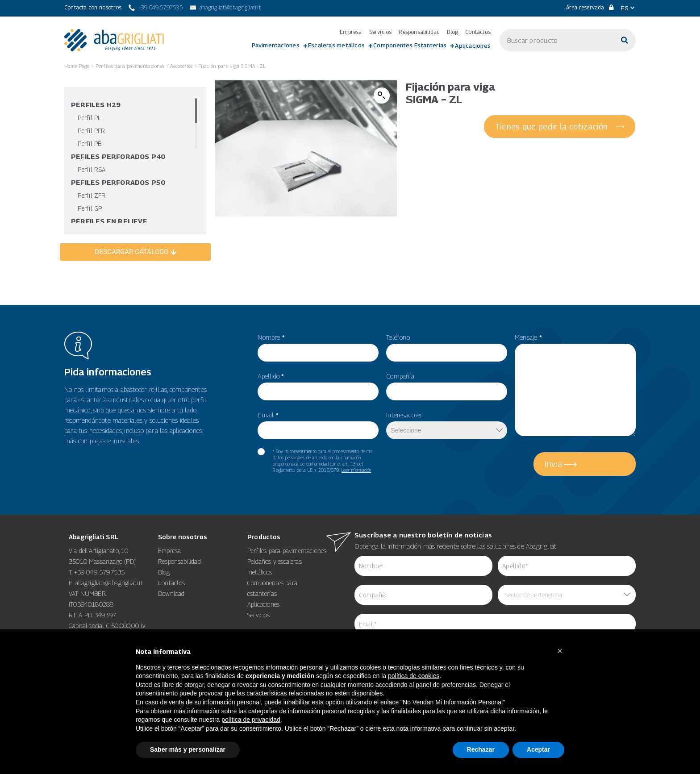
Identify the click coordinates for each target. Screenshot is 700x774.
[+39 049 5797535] (156, 8)
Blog (452, 32)
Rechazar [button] (481, 749)
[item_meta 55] (318, 353)
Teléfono (398, 337)
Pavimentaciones (276, 45)
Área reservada (590, 7)
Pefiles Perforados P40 (118, 156)
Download (171, 593)
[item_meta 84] (423, 595)
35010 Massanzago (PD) (102, 561)
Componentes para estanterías (272, 588)
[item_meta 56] (318, 391)
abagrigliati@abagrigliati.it (109, 583)
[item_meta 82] (318, 430)
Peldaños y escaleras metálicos (275, 567)
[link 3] (114, 40)
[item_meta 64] (495, 624)
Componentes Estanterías (410, 45)
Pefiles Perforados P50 (118, 182)
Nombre (271, 337)
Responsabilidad (419, 32)
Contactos (478, 32)
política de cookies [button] (414, 676)
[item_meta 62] (423, 566)
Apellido (271, 376)
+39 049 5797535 (100, 572)
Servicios (381, 32)
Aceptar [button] (538, 749)
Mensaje (528, 337)
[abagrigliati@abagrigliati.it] (225, 8)
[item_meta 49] (447, 353)
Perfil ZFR (92, 195)
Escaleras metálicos (336, 45)
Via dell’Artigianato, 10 (98, 551)
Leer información (356, 470)
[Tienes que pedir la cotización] (560, 127)
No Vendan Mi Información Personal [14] (453, 702)
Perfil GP (90, 208)
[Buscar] (625, 40)
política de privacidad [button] (251, 720)
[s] (556, 40)
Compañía (400, 376)
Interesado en (405, 415)
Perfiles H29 (96, 104)
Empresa (351, 32)
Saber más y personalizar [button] (188, 749)
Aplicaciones (473, 46)
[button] (382, 96)
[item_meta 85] (567, 566)
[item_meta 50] (447, 391)
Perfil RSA (92, 169)
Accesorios (181, 66)
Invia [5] (553, 464)
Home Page (77, 66)
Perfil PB (90, 144)
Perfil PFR (91, 131)
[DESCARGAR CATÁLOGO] (135, 252)
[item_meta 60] (261, 452)
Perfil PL (89, 118)
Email (268, 415)
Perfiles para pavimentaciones (130, 66)
